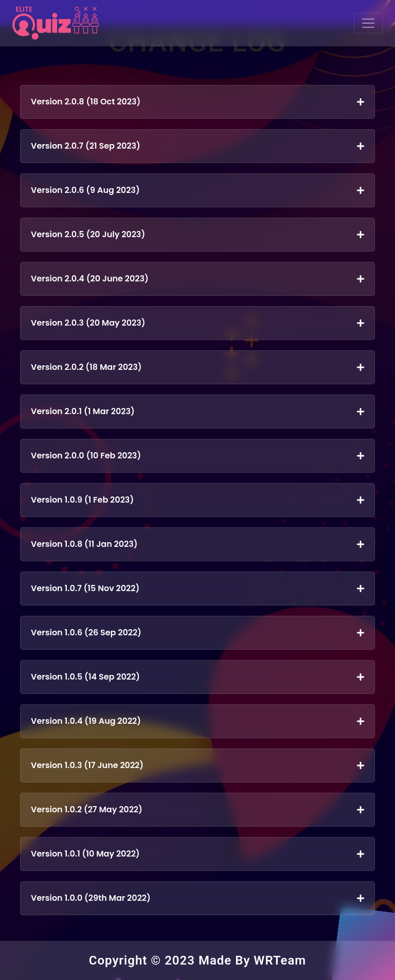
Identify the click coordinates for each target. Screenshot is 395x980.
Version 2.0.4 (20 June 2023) (197, 279)
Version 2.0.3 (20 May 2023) (197, 323)
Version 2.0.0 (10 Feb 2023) (197, 456)
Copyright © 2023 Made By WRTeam (197, 960)
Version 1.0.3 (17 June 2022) (197, 765)
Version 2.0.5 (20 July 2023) (197, 234)
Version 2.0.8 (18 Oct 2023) (197, 102)
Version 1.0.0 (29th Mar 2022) (197, 898)
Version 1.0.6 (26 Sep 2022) (197, 632)
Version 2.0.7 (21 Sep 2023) (197, 146)
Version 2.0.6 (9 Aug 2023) (197, 190)
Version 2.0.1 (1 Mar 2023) (197, 411)
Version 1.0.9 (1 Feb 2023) (197, 500)
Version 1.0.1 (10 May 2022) (197, 854)
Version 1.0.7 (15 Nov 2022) (197, 588)
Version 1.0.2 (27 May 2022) (197, 809)
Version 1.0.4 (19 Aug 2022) (197, 721)
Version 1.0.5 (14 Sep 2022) (197, 677)
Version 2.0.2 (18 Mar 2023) (197, 367)
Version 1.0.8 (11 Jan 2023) (197, 544)
